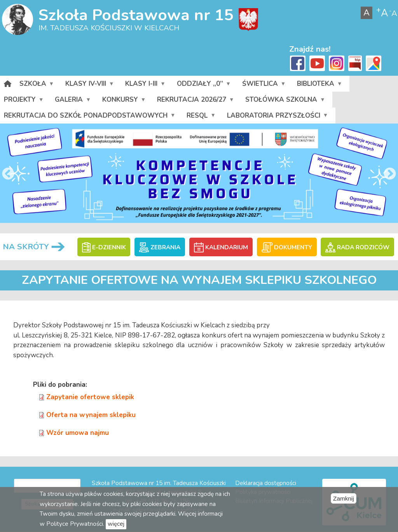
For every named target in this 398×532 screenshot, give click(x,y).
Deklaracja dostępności (266, 483)
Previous (8, 174)
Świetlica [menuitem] (264, 85)
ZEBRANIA (160, 247)
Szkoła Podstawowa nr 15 (136, 15)
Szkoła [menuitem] (37, 85)
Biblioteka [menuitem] (319, 85)
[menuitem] (8, 84)
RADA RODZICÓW (357, 247)
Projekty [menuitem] (24, 101)
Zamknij (344, 498)
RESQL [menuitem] (201, 117)
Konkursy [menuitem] (124, 101)
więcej (116, 524)
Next (390, 174)
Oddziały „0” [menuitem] (203, 85)
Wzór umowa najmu (78, 433)
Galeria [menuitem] (72, 101)
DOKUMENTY (287, 247)
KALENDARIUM (221, 247)
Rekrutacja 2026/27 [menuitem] (195, 101)
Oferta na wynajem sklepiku (91, 415)
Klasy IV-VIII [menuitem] (89, 85)
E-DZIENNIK (104, 247)
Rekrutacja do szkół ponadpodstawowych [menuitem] (89, 117)
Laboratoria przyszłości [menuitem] (277, 117)
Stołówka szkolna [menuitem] (285, 101)
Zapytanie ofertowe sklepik (90, 397)
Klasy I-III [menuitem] (145, 85)
